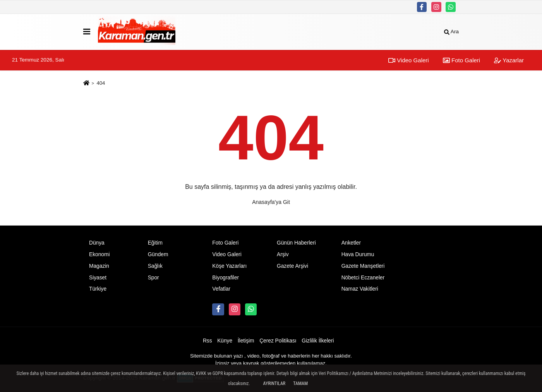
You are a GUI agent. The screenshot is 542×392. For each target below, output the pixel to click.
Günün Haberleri (296, 243)
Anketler (351, 243)
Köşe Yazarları (229, 266)
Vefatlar (221, 289)
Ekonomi (99, 254)
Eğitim (155, 243)
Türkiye (98, 289)
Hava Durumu (358, 254)
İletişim (246, 341)
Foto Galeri (461, 60)
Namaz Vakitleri (360, 289)
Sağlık (155, 266)
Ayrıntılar (274, 383)
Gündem (158, 254)
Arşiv (283, 254)
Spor (154, 278)
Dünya (97, 243)
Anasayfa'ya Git (271, 202)
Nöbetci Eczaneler (363, 278)
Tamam (300, 383)
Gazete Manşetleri (363, 266)
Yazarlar (509, 60)
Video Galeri (408, 60)
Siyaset (98, 278)
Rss (208, 341)
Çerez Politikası (278, 341)
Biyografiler (226, 278)
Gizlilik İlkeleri (318, 341)
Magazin (99, 266)
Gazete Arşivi (292, 266)
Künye (225, 341)
